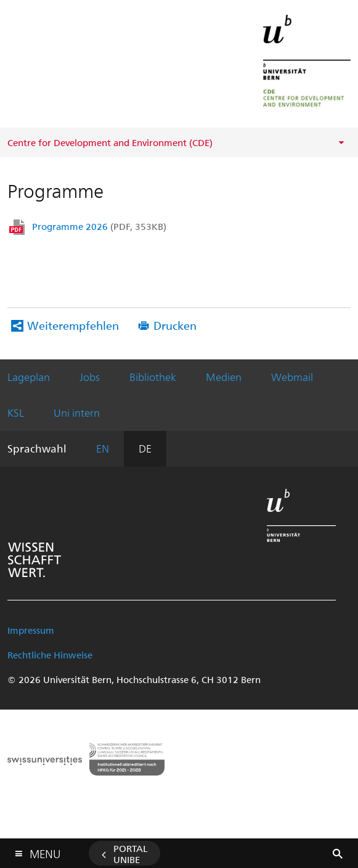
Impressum (31, 630)
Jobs (90, 377)
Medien (224, 377)
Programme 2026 (99, 226)
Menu (45, 851)
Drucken (175, 325)
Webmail (292, 377)
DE (145, 448)
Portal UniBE (131, 854)
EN (103, 448)
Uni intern (77, 412)
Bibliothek (153, 377)
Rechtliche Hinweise (50, 655)
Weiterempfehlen (73, 325)
